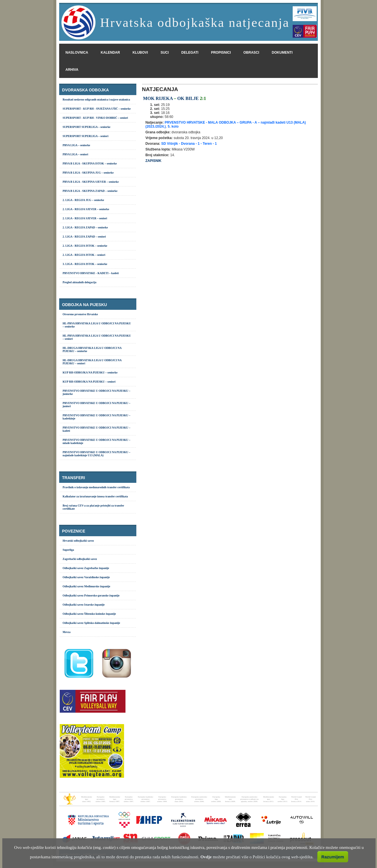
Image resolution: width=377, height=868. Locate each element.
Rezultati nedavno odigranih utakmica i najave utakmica (96, 100)
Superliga (68, 550)
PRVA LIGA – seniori (75, 154)
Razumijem (333, 857)
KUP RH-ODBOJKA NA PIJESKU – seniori (89, 382)
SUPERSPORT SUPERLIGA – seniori (85, 136)
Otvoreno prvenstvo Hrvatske (80, 314)
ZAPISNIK (153, 161)
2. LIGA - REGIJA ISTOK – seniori (84, 255)
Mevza (67, 632)
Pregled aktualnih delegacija (79, 282)
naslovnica (77, 53)
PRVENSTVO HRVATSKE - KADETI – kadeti (91, 273)
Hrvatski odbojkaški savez (78, 541)
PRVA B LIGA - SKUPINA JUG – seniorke (88, 173)
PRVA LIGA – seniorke (76, 145)
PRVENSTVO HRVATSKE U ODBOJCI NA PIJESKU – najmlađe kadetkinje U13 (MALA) (96, 454)
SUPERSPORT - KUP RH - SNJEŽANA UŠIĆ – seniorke (97, 109)
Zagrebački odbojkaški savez (80, 559)
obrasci (251, 53)
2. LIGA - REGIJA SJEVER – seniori (85, 218)
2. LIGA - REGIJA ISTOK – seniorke (85, 246)
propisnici (221, 53)
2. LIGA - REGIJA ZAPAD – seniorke (85, 227)
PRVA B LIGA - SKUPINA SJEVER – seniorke (91, 182)
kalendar (110, 53)
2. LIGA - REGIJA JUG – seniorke (83, 200)
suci (165, 53)
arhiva (72, 70)
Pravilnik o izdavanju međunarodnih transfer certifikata (96, 487)
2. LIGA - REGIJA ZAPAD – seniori (84, 237)
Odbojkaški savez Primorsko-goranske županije (91, 595)
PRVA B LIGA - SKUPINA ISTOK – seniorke (90, 163)
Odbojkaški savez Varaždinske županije (86, 577)
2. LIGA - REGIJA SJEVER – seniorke (86, 209)
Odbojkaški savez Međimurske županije (86, 586)
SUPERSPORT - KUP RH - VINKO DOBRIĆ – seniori (95, 118)
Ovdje (206, 857)
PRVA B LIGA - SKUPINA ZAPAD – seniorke (90, 191)
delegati (190, 53)
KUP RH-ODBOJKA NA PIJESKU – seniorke (90, 372)
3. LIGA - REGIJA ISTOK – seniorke (85, 264)
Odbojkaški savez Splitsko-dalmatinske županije (91, 623)
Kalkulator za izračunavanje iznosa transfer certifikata (95, 496)
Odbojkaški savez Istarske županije (84, 605)
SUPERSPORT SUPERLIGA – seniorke (86, 127)
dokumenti (282, 53)
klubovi (140, 53)
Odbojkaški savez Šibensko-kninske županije (89, 614)
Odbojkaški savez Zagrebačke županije (86, 568)
